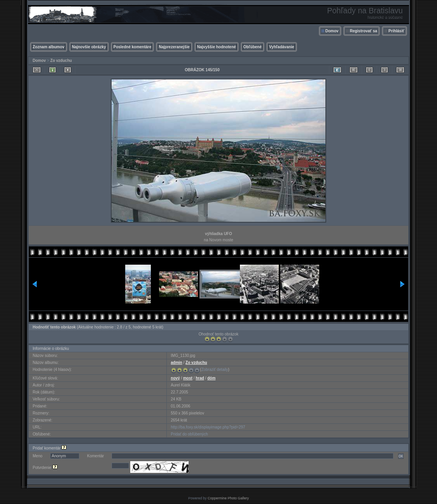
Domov (332, 31)
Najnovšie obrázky (89, 47)
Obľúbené (253, 47)
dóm (211, 378)
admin (176, 363)
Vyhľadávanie (282, 47)
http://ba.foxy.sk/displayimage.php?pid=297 (208, 427)
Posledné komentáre (133, 47)
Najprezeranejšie (174, 47)
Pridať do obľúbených (189, 434)
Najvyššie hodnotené (217, 47)
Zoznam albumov (49, 47)
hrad (200, 378)
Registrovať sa (364, 31)
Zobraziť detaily (215, 370)
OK (401, 456)
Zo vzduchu (61, 61)
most (188, 378)
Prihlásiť (396, 31)
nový (175, 378)
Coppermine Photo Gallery (228, 498)
